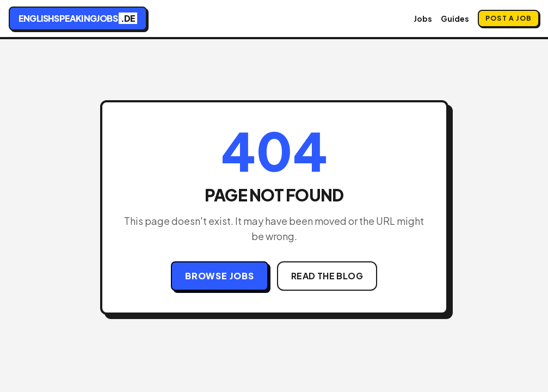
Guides (455, 19)
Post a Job (509, 18)
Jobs (423, 19)
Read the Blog (327, 276)
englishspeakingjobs (78, 18)
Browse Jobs (220, 276)
